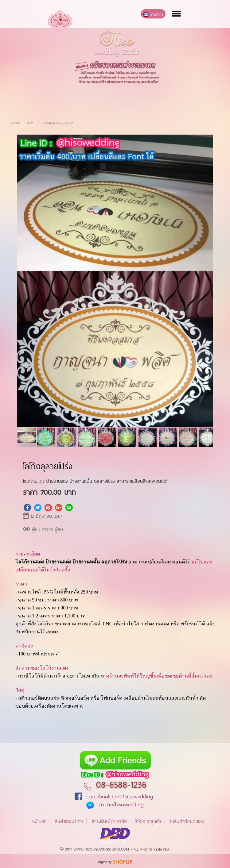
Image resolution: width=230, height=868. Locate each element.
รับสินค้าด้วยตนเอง (187, 821)
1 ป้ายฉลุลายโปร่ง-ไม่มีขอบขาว (57, 123)
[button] (208, 140)
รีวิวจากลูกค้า (148, 821)
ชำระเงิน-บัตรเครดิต (109, 821)
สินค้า (30, 123)
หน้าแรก (39, 821)
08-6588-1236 (121, 783)
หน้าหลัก (16, 123)
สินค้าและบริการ (69, 821)
